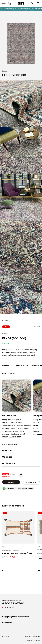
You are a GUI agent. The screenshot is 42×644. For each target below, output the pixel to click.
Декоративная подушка (11, 550)
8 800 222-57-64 (33, 3)
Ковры (6, 320)
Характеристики (22, 366)
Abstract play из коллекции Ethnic (17, 553)
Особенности (7, 366)
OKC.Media (36, 636)
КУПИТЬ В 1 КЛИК (31, 482)
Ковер (39, 547)
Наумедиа (37, 641)
